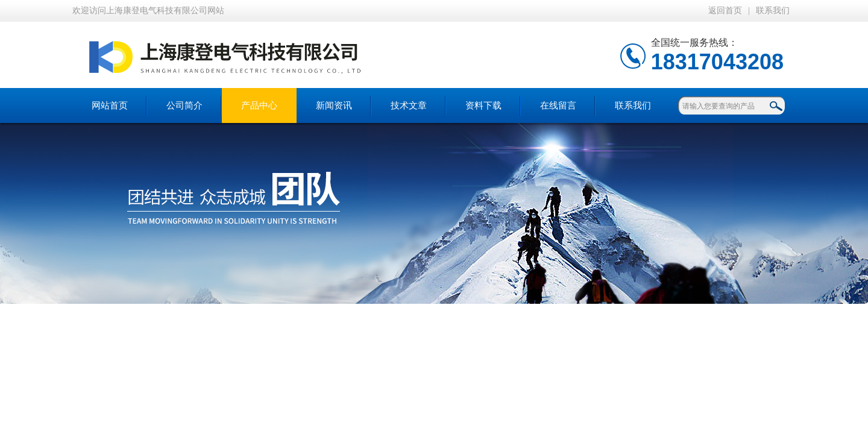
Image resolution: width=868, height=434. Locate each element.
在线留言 (558, 105)
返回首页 (725, 11)
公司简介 (184, 105)
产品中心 (259, 105)
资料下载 (483, 105)
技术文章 (409, 105)
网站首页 (110, 105)
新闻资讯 (334, 105)
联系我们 (773, 11)
